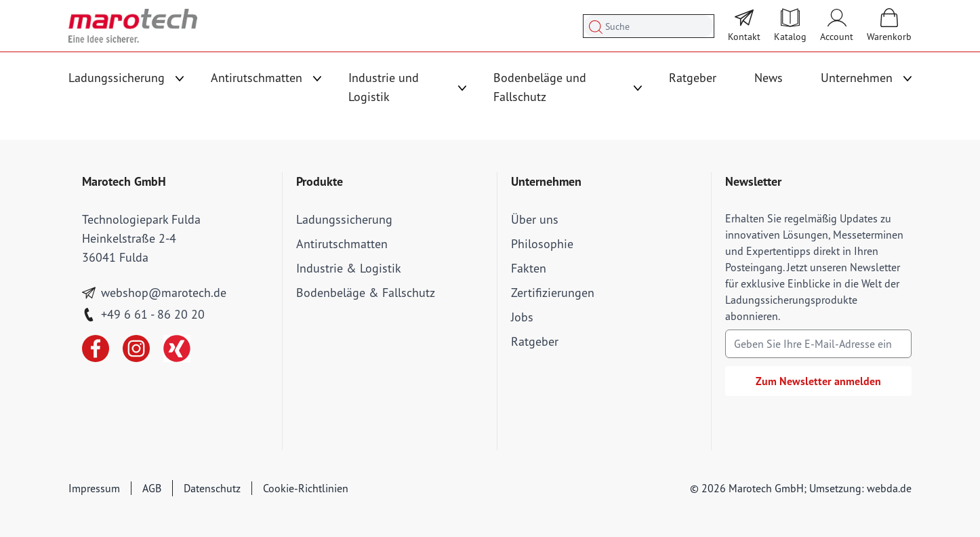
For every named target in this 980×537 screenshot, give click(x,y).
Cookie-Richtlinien (306, 488)
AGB (152, 488)
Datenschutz (212, 488)
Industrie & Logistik (349, 268)
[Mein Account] (837, 26)
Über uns (535, 219)
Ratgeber (693, 78)
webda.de (889, 488)
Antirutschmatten (257, 78)
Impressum (94, 488)
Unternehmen (857, 78)
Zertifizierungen (553, 293)
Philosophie (542, 244)
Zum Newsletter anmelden (818, 381)
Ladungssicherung (117, 78)
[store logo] (133, 26)
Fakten (529, 268)
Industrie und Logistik (384, 87)
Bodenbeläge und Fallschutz (540, 87)
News (769, 78)
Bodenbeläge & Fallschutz (366, 293)
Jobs (522, 317)
